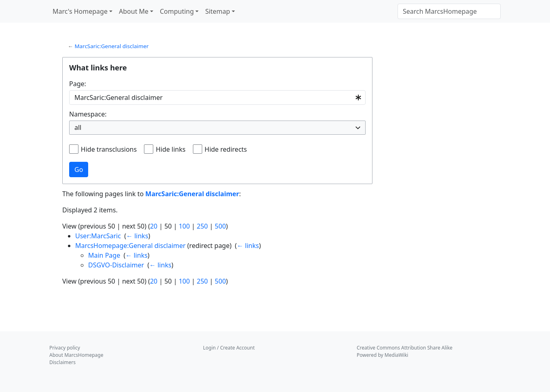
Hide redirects (226, 149)
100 (184, 226)
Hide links (170, 149)
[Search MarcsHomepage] (449, 11)
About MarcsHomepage (76, 355)
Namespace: (88, 114)
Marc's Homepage (80, 11)
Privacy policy (65, 348)
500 (220, 226)
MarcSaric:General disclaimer (111, 46)
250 (202, 226)
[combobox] (217, 98)
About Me (134, 11)
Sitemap (218, 11)
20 (154, 226)
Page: (78, 84)
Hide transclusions (109, 149)
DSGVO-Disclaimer (116, 265)
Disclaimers (62, 362)
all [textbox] (78, 127)
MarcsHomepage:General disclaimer (130, 246)
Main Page (104, 255)
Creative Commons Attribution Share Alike (405, 348)
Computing (177, 11)
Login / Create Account (229, 348)
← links (137, 236)
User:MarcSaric (98, 236)
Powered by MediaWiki (382, 355)
